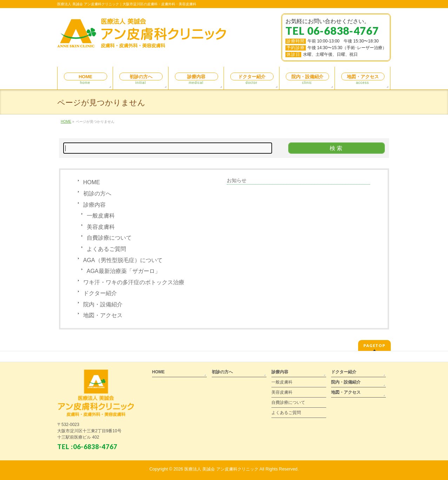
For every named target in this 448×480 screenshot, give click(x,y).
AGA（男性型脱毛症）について (123, 260)
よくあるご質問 (106, 249)
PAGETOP (374, 345)
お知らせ (237, 180)
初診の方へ (97, 194)
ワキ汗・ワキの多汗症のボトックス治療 (134, 282)
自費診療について (109, 238)
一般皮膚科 (101, 216)
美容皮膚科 (101, 227)
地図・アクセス (103, 315)
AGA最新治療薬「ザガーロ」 (124, 271)
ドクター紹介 (100, 293)
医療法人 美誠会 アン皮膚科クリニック (221, 469)
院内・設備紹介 (103, 304)
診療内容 (94, 205)
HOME (92, 182)
